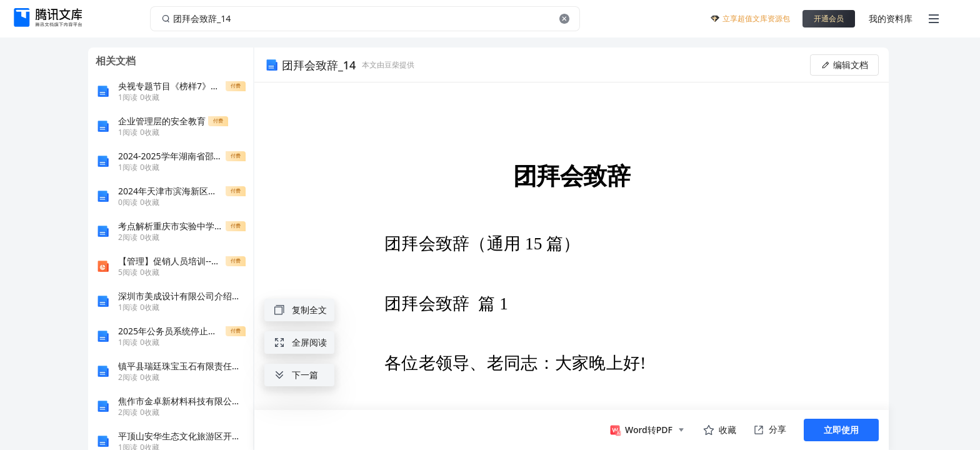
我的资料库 (891, 18)
